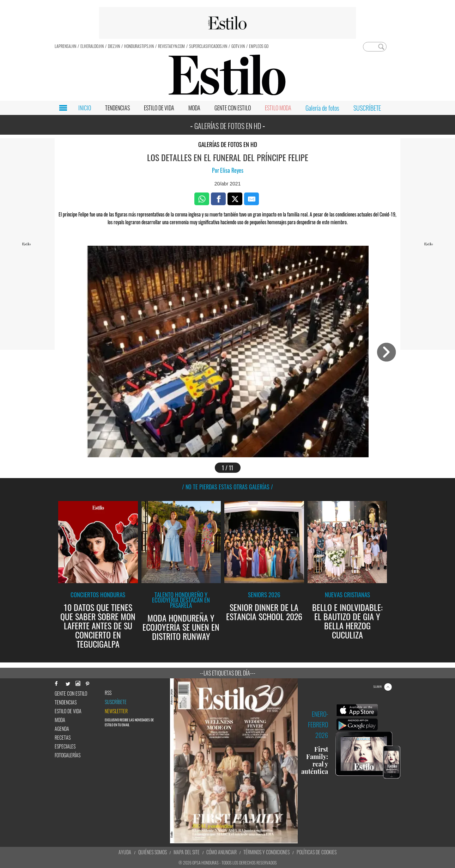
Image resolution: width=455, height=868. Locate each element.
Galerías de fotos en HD (228, 144)
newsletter (116, 711)
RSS (108, 693)
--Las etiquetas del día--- (228, 673)
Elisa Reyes (232, 170)
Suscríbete (116, 702)
